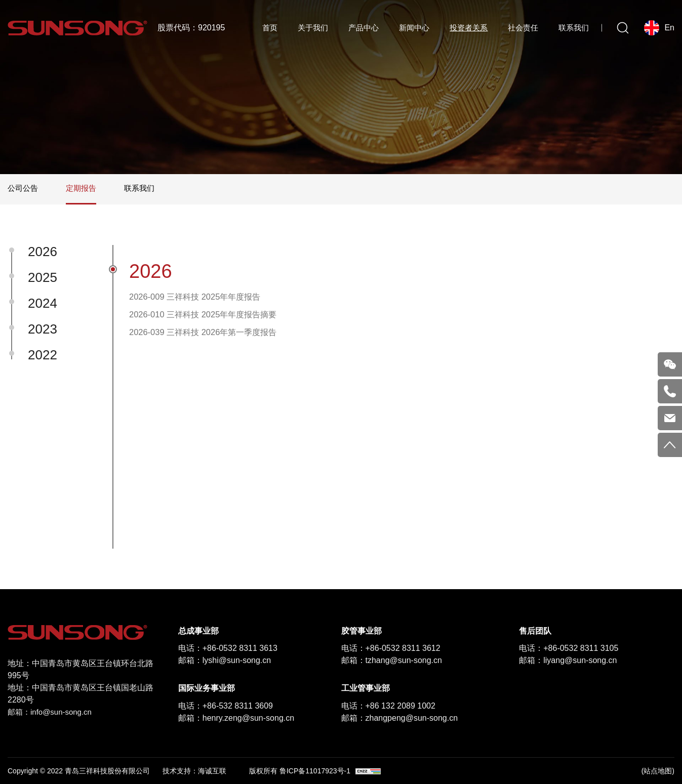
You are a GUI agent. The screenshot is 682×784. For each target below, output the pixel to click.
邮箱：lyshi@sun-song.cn (225, 660)
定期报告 (84, 188)
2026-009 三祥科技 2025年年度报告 (202, 298)
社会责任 (523, 28)
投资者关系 (469, 28)
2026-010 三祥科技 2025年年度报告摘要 (211, 318)
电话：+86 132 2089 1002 (388, 706)
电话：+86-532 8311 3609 (226, 706)
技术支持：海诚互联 (194, 771)
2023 (43, 329)
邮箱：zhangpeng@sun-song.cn (400, 718)
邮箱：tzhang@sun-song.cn (392, 660)
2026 (43, 252)
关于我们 (313, 28)
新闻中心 (414, 28)
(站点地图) (658, 771)
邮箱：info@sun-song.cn (52, 712)
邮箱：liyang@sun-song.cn (568, 660)
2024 (43, 303)
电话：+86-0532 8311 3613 (228, 648)
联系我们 (574, 28)
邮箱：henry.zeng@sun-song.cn (236, 718)
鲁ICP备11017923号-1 (315, 771)
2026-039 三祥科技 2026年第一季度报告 (211, 339)
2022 (43, 355)
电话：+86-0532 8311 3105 (569, 648)
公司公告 (24, 188)
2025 (43, 277)
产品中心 (364, 28)
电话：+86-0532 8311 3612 (391, 648)
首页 (270, 28)
